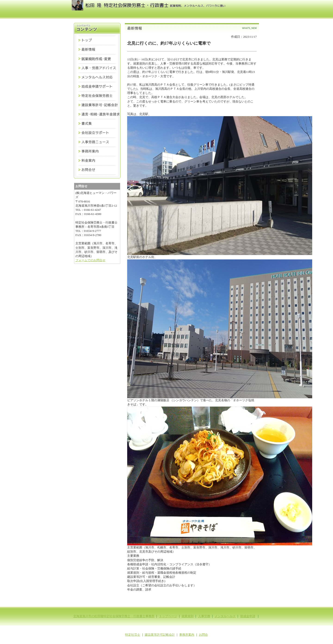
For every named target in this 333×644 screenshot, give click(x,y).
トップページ (168, 616)
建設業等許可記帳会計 (160, 635)
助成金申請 (248, 616)
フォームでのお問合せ (90, 260)
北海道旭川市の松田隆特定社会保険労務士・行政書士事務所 (114, 616)
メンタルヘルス (225, 616)
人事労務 (204, 616)
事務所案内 (187, 635)
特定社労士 (133, 635)
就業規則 (188, 616)
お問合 (203, 635)
